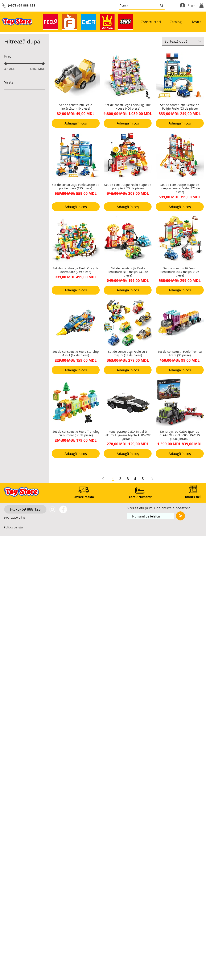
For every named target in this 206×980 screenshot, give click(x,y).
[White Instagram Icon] (52, 509)
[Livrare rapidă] (84, 497)
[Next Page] (152, 479)
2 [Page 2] (120, 479)
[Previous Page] (103, 479)
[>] (180, 516)
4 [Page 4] (135, 479)
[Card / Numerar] (140, 497)
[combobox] (183, 41)
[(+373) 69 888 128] (25, 509)
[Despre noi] (193, 497)
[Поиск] (135, 5)
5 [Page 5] (143, 479)
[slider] (6, 64)
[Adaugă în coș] (76, 123)
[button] (201, 5)
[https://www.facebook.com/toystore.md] (63, 509)
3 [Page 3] (128, 479)
